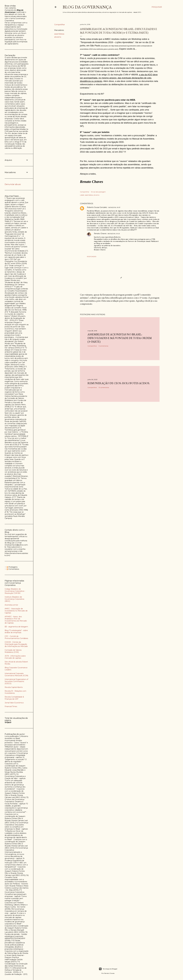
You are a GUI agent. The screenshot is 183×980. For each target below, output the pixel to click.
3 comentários (103, 346)
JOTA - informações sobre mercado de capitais (15, 657)
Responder (92, 257)
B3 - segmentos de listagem (16, 627)
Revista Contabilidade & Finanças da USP (14, 698)
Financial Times (11, 706)
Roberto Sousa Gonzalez (97, 207)
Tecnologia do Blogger (108, 969)
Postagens (12, 567)
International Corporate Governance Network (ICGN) (16, 675)
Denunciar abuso (13, 184)
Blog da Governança (87, 7)
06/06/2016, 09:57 (114, 207)
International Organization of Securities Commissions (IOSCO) (16, 681)
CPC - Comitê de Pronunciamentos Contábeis (16, 637)
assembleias (59, 34)
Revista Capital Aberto (14, 687)
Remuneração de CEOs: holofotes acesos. (119, 383)
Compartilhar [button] (60, 25)
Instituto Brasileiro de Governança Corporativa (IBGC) (14, 599)
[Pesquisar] (157, 7)
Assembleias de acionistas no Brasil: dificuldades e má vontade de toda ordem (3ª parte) (120, 338)
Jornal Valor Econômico (14, 703)
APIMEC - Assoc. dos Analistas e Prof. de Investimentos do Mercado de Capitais (16, 620)
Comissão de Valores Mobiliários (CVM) (13, 651)
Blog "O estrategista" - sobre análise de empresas (16, 631)
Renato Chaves (100, 234)
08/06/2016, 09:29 (114, 234)
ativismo (58, 37)
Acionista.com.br (11, 605)
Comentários (13, 569)
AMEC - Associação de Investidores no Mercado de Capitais (16, 611)
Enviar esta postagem (98, 192)
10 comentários (104, 387)
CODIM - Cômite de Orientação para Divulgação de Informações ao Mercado (16, 644)
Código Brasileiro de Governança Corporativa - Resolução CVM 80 (15, 591)
